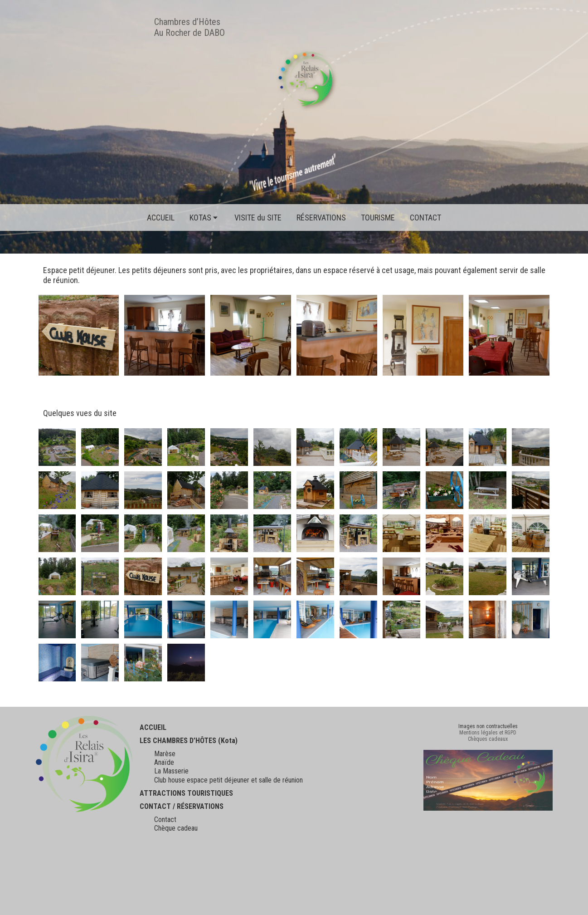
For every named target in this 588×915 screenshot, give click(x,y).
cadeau (187, 828)
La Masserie (171, 771)
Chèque (165, 828)
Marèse (165, 754)
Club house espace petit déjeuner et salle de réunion (228, 780)
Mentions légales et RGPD (488, 733)
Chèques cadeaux (488, 739)
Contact (165, 820)
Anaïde (164, 762)
